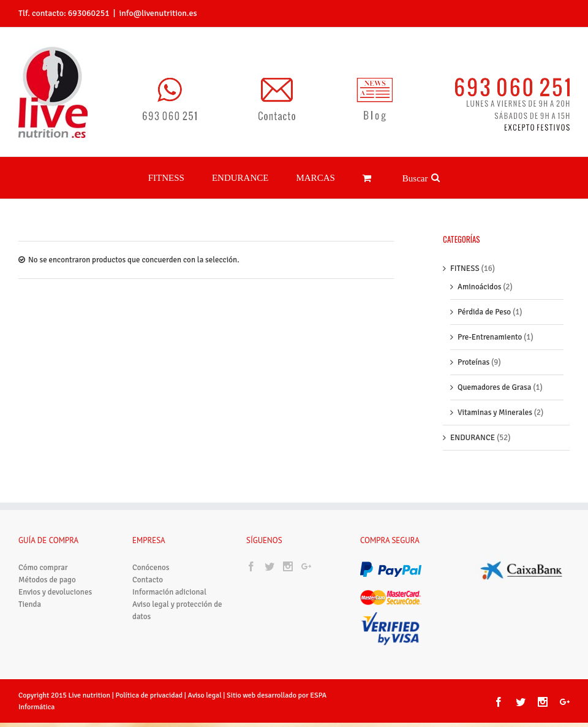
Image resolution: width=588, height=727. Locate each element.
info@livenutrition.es (158, 13)
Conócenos (151, 568)
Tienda (30, 604)
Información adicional (169, 592)
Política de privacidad (149, 695)
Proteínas (473, 362)
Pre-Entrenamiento (490, 337)
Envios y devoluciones (55, 592)
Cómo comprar (43, 568)
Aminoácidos (479, 287)
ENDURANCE (473, 438)
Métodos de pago (47, 580)
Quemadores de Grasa (494, 387)
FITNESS (465, 268)
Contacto (148, 580)
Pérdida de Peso (484, 312)
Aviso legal (206, 695)
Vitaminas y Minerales (495, 413)
